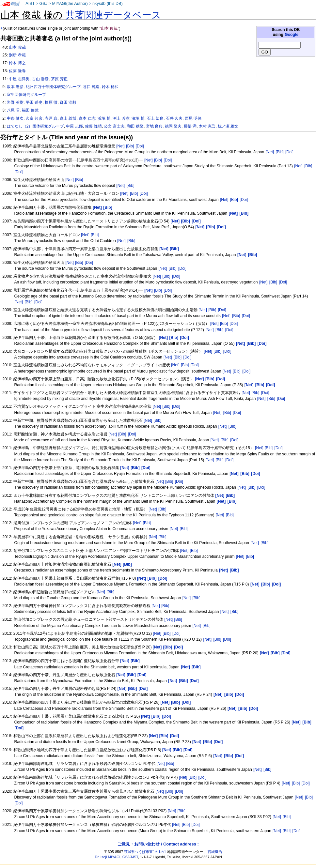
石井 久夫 (174, 118)
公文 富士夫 (114, 126)
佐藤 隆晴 (93, 126)
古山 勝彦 (40, 79)
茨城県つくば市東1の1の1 (145, 852)
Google (292, 35)
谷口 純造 (91, 87)
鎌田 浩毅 (68, 102)
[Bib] (130, 146)
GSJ (43, 4)
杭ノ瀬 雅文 (228, 126)
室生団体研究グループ (26, 95)
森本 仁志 (87, 118)
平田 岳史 (34, 102)
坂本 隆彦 (15, 87)
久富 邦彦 (34, 118)
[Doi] (140, 146)
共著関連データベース (113, 15)
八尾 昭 (13, 110)
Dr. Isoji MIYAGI (108, 857)
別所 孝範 (17, 55)
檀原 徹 (51, 102)
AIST (30, 4)
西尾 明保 (193, 118)
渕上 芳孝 (121, 118)
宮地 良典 (154, 126)
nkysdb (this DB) (108, 4)
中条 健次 (15, 118)
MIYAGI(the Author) (70, 4)
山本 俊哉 (17, 47)
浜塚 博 (104, 118)
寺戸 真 (51, 118)
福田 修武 (30, 110)
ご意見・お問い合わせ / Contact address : (158, 844)
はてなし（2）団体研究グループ (35, 126)
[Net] (120, 146)
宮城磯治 (215, 852)
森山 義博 (68, 118)
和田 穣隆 (135, 126)
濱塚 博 (138, 118)
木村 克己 (207, 126)
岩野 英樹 (15, 102)
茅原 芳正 (59, 79)
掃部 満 (190, 126)
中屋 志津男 (19, 79)
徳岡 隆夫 (173, 126)
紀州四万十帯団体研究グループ (53, 87)
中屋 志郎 (74, 126)
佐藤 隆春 (17, 71)
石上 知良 (155, 118)
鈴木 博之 (17, 63)
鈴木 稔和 (110, 87)
